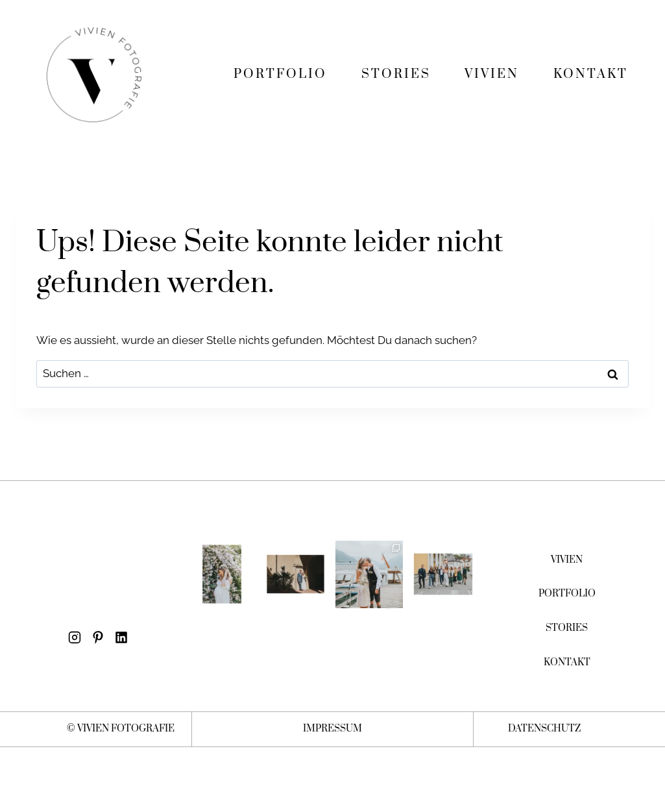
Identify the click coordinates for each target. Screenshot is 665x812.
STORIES (396, 74)
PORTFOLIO (280, 74)
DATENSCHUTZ (545, 729)
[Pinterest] (98, 638)
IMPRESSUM (333, 729)
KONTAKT (591, 74)
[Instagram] (75, 638)
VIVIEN (492, 74)
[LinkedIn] (121, 638)
